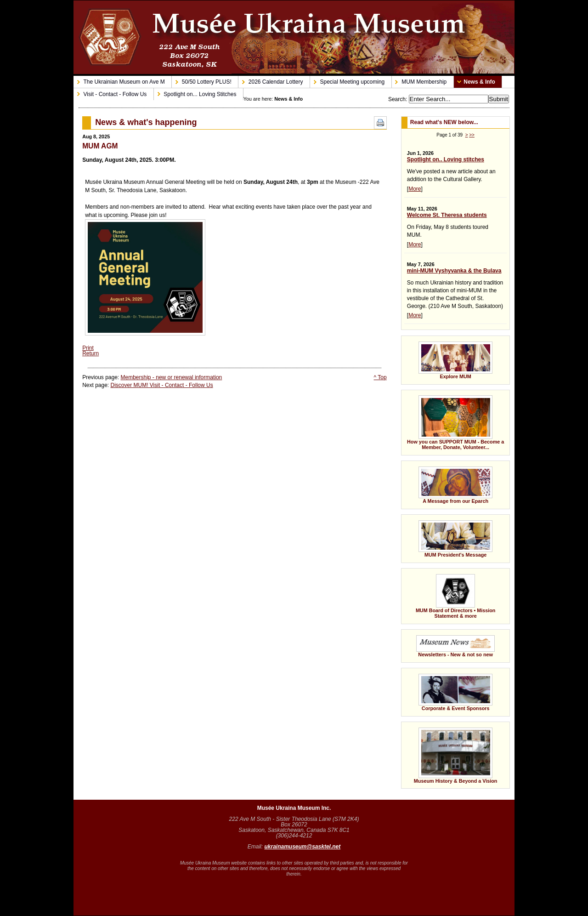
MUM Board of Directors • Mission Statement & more (448, 593)
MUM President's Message (447, 536)
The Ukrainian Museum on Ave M (119, 80)
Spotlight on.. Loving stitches (446, 159)
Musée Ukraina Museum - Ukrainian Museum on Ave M (294, 37)
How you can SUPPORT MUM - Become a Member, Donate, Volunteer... (452, 420)
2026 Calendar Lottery (271, 80)
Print (88, 348)
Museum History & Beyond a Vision (456, 756)
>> (472, 135)
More (415, 189)
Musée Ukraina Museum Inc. (294, 808)
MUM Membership (419, 80)
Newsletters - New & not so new (448, 643)
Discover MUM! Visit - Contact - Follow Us (162, 385)
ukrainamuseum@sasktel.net (302, 847)
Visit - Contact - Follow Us (110, 92)
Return (90, 353)
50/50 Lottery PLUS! (202, 80)
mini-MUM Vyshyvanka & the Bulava (454, 271)
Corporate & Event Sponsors (447, 689)
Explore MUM (447, 357)
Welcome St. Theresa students (447, 215)
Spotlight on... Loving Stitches (195, 92)
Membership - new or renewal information (172, 377)
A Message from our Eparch (447, 482)
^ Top (380, 377)
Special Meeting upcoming (347, 80)
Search (397, 99)
